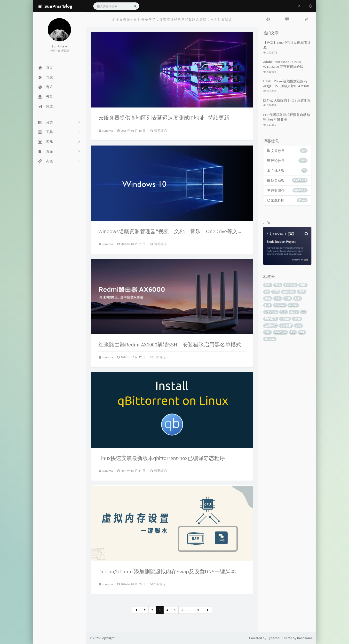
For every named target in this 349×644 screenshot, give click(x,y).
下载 (288, 298)
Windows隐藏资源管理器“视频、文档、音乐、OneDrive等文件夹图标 (179, 231)
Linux (297, 319)
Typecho (290, 285)
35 (199, 610)
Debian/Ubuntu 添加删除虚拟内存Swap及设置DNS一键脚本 (167, 571)
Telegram (271, 312)
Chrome (280, 305)
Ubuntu (270, 339)
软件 (268, 285)
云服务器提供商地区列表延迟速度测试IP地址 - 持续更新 (164, 118)
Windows (289, 292)
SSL (293, 332)
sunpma (108, 131)
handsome (305, 638)
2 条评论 (158, 584)
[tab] (268, 19)
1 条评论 (158, 357)
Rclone (285, 319)
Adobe (293, 305)
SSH (284, 312)
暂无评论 (159, 131)
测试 (301, 292)
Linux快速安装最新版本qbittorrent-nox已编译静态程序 (162, 458)
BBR (302, 332)
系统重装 (271, 326)
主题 (268, 298)
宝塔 (276, 292)
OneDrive (280, 332)
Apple (294, 312)
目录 (268, 305)
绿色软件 (271, 319)
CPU (268, 332)
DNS (298, 326)
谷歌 (298, 298)
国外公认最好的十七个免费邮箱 (287, 100)
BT (303, 312)
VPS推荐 (286, 326)
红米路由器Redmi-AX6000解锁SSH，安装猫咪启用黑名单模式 (170, 345)
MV (267, 292)
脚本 (278, 285)
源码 (303, 285)
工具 (278, 298)
